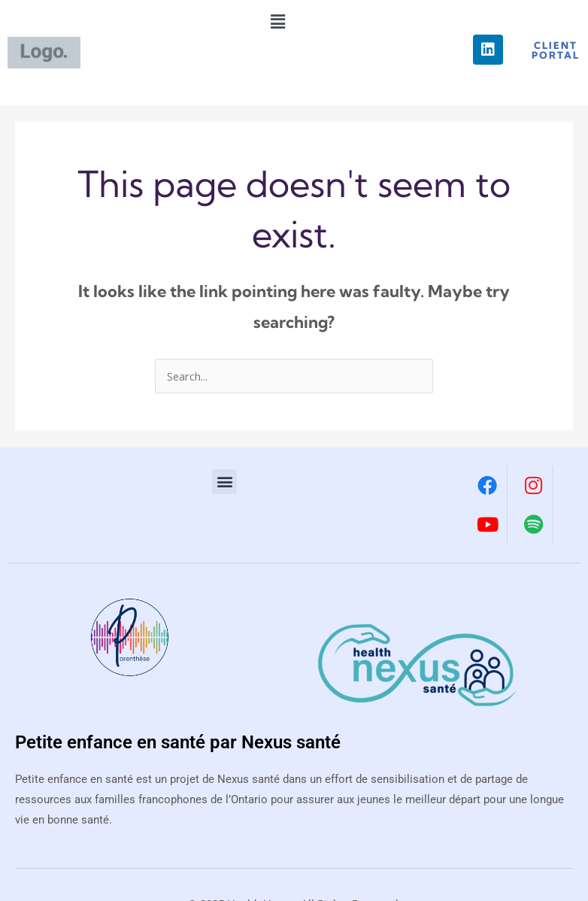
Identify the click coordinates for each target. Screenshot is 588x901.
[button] (278, 21)
